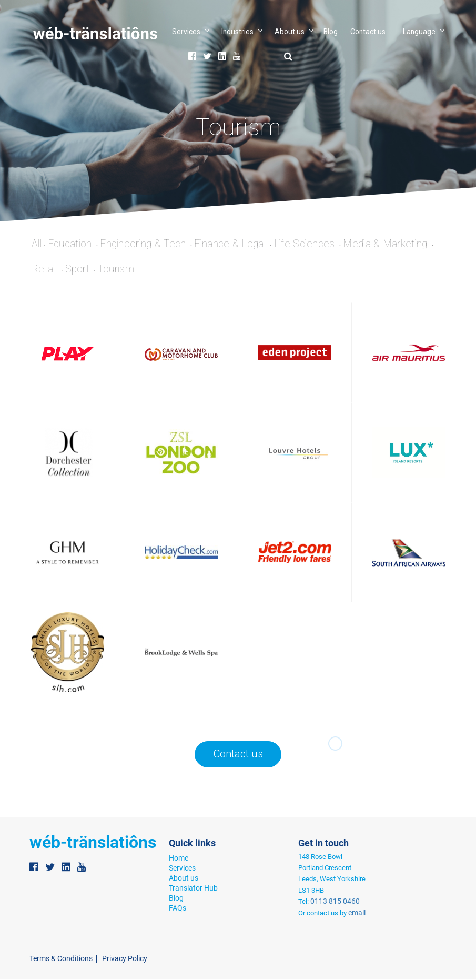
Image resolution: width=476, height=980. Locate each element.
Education (74, 244)
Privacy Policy (117, 959)
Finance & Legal (242, 244)
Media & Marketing (406, 244)
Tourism (122, 270)
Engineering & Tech (150, 244)
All (38, 244)
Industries (237, 32)
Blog (331, 32)
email (355, 913)
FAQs (177, 906)
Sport (81, 270)
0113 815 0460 (331, 902)
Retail (45, 270)
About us (290, 32)
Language (419, 32)
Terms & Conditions (58, 959)
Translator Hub (191, 887)
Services (186, 32)
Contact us (368, 32)
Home (178, 859)
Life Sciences (321, 244)
